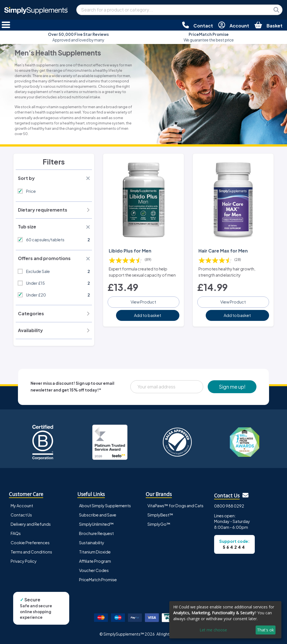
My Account (22, 506)
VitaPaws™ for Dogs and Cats (175, 506)
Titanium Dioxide (95, 552)
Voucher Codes (94, 570)
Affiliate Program (95, 561)
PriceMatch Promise (98, 580)
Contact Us (21, 515)
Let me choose (213, 630)
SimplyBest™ (160, 515)
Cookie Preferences (30, 543)
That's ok (265, 630)
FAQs (16, 533)
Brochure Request (96, 533)
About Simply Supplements (105, 506)
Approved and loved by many (78, 37)
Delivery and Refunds (31, 524)
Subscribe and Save (98, 515)
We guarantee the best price (209, 37)
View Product (143, 302)
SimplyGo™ (159, 524)
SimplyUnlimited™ (96, 524)
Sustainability (92, 543)
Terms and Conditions (31, 552)
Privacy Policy (24, 561)
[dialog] (225, 620)
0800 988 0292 (229, 506)
